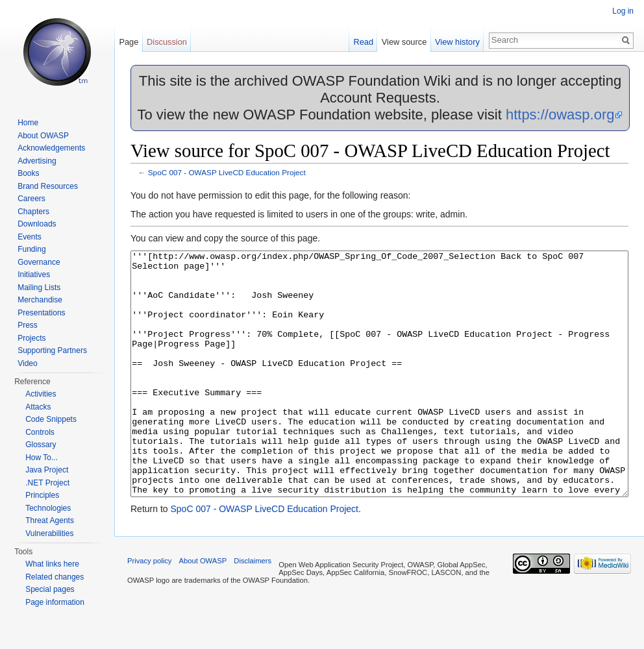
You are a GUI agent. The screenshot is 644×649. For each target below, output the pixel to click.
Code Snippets (51, 419)
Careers (31, 199)
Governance (39, 262)
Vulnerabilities (49, 533)
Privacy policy (149, 609)
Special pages (50, 589)
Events (30, 237)
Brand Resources (48, 186)
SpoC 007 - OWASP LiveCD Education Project (227, 172)
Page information (55, 602)
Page (129, 42)
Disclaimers (253, 609)
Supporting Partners (52, 350)
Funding (31, 249)
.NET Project (47, 483)
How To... (42, 458)
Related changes (55, 577)
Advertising (37, 161)
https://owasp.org (560, 115)
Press (28, 325)
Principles (42, 495)
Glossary (41, 445)
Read (363, 42)
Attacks (38, 407)
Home (28, 123)
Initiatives (34, 275)
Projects (31, 338)
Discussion (167, 42)
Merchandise (40, 300)
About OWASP (43, 136)
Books (28, 173)
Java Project (47, 470)
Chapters (33, 212)
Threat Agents (50, 520)
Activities (41, 394)
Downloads (37, 224)
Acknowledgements (51, 148)
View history (457, 42)
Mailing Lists (39, 288)
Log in (623, 11)
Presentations (41, 313)
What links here (52, 564)
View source (404, 42)
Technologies (48, 508)
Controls (40, 432)
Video (27, 363)
